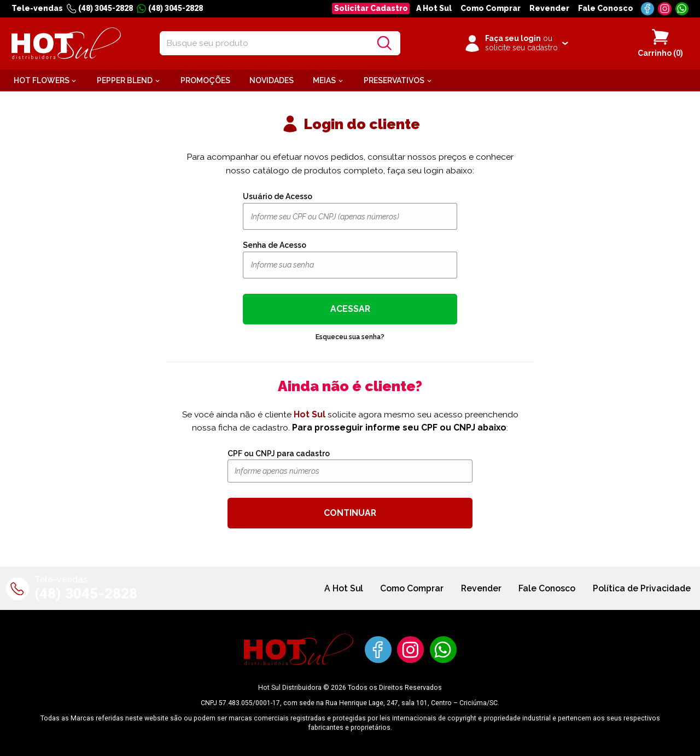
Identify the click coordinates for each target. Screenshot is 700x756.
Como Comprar (491, 8)
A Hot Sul (434, 8)
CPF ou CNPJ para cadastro (279, 453)
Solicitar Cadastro (371, 8)
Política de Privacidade (642, 588)
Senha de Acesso (275, 245)
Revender (549, 8)
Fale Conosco (606, 8)
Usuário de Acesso (278, 196)
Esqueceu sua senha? (350, 337)
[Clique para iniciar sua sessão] (515, 43)
